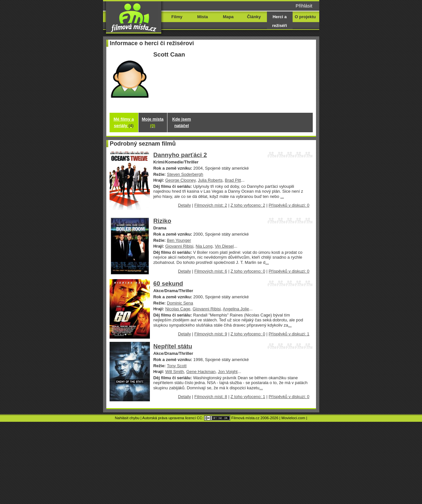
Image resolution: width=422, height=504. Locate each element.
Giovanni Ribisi (179, 246)
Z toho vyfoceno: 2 (248, 205)
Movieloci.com (293, 418)
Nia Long (204, 246)
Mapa (228, 17)
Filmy (177, 17)
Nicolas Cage (178, 309)
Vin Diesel (224, 246)
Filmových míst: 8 (211, 397)
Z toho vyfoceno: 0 (248, 271)
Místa (202, 17)
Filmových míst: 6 (211, 271)
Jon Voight (228, 372)
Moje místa (153, 122)
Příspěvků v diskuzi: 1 (289, 334)
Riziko (162, 221)
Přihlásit (304, 6)
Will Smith (175, 372)
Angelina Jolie (236, 309)
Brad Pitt (233, 180)
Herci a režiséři (279, 21)
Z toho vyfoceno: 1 (248, 397)
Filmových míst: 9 (211, 334)
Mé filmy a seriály (124, 122)
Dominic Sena (180, 303)
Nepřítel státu (173, 346)
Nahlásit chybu (127, 418)
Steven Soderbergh (185, 174)
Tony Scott (177, 366)
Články (254, 17)
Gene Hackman (201, 372)
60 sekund (168, 284)
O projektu (305, 17)
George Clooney (180, 180)
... (282, 196)
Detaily (185, 205)
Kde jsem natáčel (182, 122)
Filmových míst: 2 (211, 205)
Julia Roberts (210, 180)
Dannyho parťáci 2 (180, 155)
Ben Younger (179, 240)
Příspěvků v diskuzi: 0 (289, 205)
